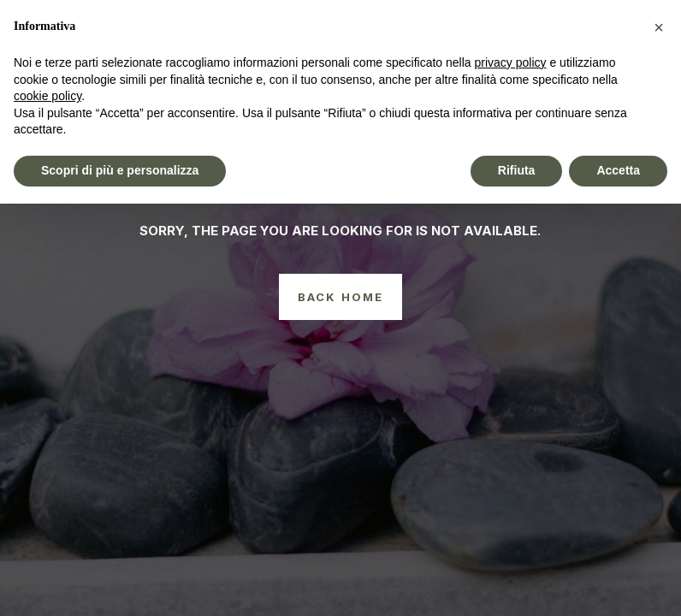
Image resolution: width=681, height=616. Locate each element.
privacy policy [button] (511, 62)
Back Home (340, 297)
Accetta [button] (618, 170)
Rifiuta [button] (517, 170)
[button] (659, 27)
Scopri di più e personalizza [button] (120, 170)
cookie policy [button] (47, 96)
